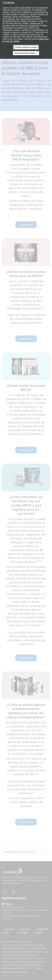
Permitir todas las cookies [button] (26, 47)
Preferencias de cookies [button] (25, 53)
